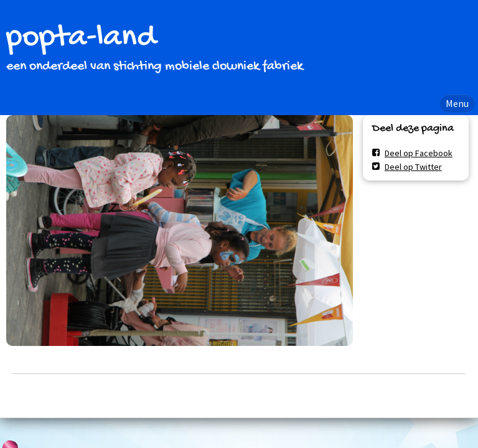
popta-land (81, 38)
